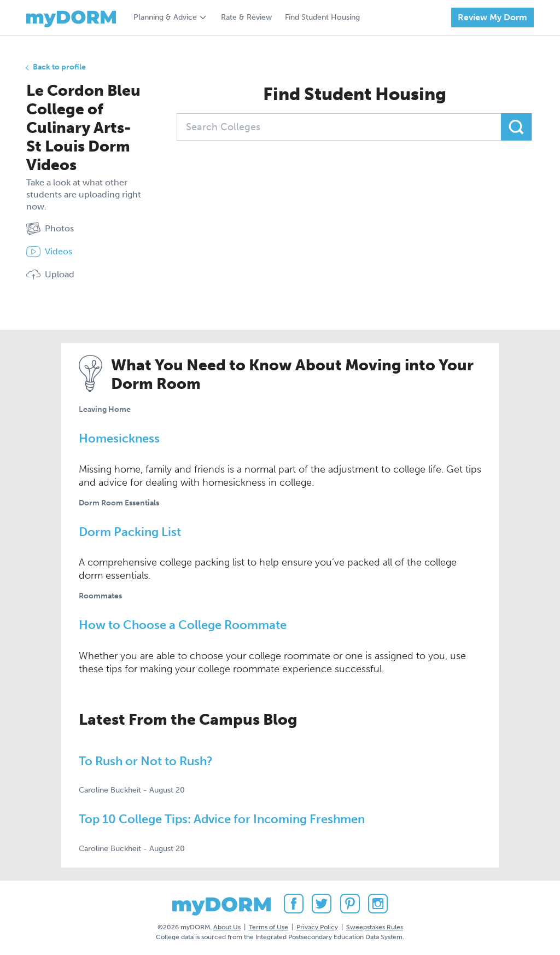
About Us (227, 927)
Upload (50, 275)
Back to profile (59, 67)
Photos (50, 229)
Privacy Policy (317, 927)
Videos (49, 252)
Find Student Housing (322, 17)
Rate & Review (246, 17)
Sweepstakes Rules (375, 927)
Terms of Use (269, 927)
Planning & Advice (165, 17)
